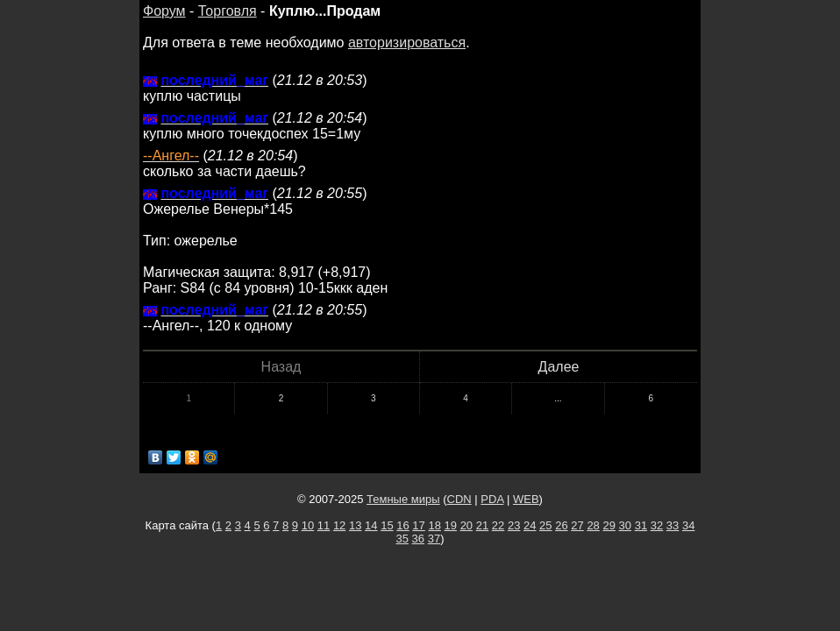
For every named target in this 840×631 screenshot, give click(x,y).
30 (625, 525)
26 (561, 525)
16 (402, 525)
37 (434, 539)
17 (418, 525)
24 (530, 525)
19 (451, 525)
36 (418, 539)
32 (657, 525)
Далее (559, 367)
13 (355, 525)
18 (434, 525)
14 (371, 525)
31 (641, 525)
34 (688, 525)
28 (593, 525)
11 (324, 525)
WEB (526, 499)
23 (514, 525)
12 (339, 525)
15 (387, 525)
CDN (459, 499)
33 (673, 525)
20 (466, 525)
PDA (492, 499)
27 (577, 525)
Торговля (228, 11)
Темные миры (403, 499)
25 (545, 525)
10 (308, 525)
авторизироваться (407, 43)
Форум (164, 11)
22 (498, 525)
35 (402, 539)
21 (482, 525)
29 (609, 525)
